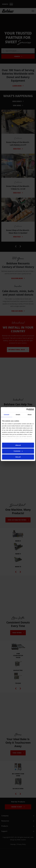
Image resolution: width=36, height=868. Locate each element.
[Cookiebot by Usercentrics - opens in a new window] (26, 410)
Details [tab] (18, 414)
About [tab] (30, 414)
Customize (18, 451)
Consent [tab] (6, 414)
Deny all (18, 457)
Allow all (18, 445)
